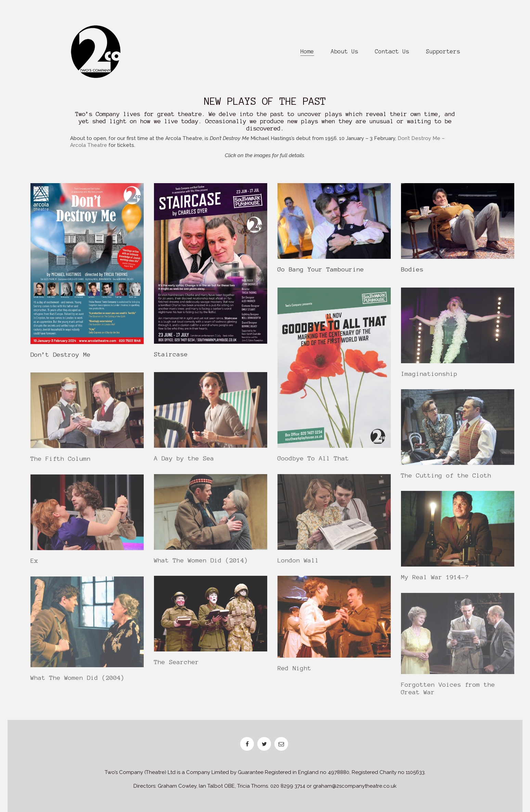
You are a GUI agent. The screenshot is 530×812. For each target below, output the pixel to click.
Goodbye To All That (313, 463)
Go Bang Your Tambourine (321, 270)
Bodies (412, 270)
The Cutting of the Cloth (446, 480)
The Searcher (177, 666)
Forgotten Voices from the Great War (448, 693)
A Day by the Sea (184, 462)
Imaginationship (429, 378)
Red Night (294, 673)
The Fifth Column (61, 463)
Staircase (171, 355)
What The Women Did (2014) (201, 564)
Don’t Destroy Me (61, 355)
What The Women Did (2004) (77, 682)
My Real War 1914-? (435, 581)
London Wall (298, 564)
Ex (34, 565)
